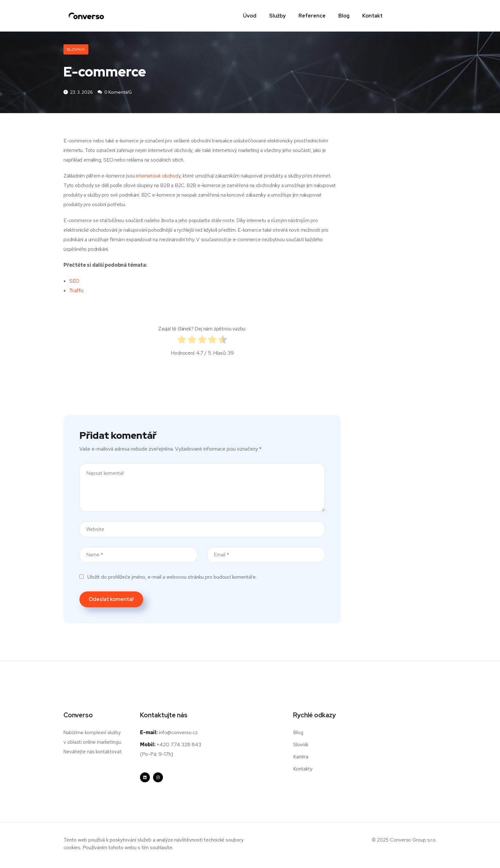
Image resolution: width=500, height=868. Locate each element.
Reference (312, 16)
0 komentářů (115, 92)
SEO (74, 281)
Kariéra (301, 757)
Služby (277, 16)
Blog (344, 16)
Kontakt (372, 16)
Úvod (250, 16)
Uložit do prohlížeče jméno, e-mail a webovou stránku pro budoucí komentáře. (172, 577)
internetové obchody (158, 176)
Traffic (77, 291)
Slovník (76, 49)
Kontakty (303, 769)
